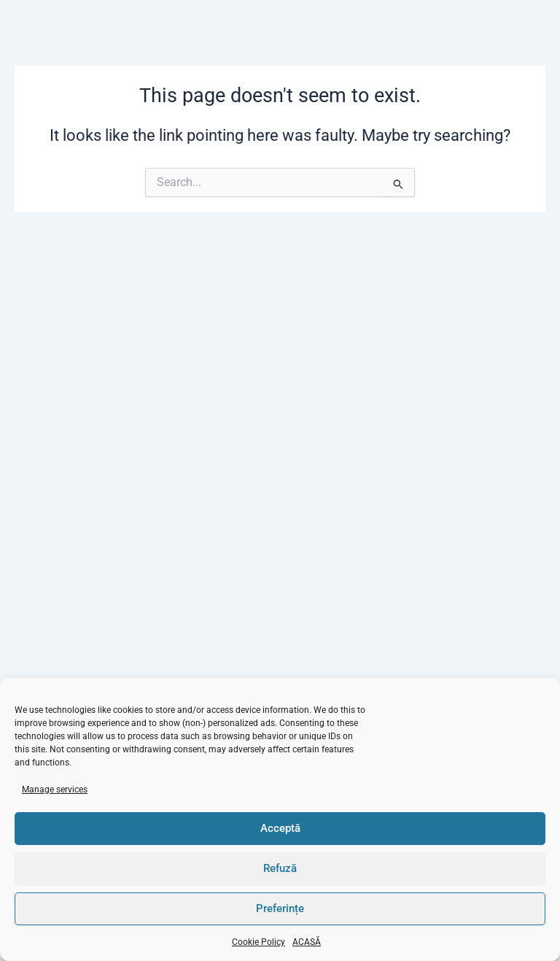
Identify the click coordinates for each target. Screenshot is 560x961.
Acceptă (280, 828)
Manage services (55, 790)
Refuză (280, 868)
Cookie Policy (258, 942)
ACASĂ (307, 942)
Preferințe (280, 908)
